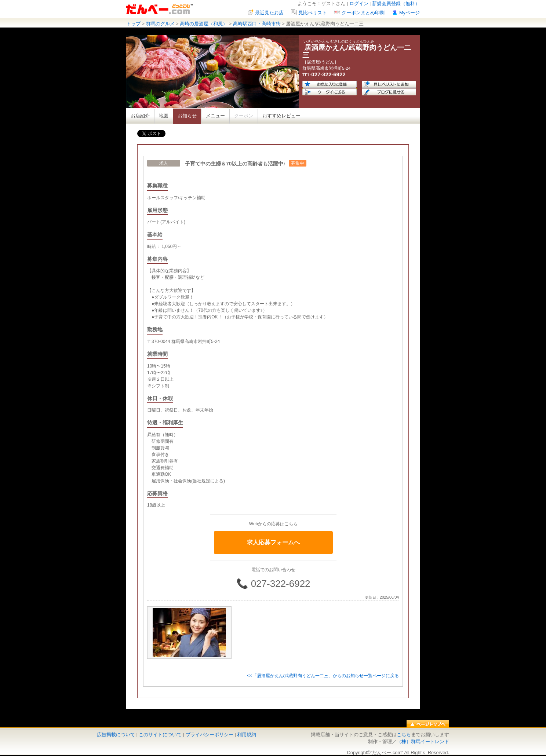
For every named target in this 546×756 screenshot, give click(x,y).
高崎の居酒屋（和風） (204, 24)
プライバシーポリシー (210, 735)
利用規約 (247, 735)
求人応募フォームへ (273, 542)
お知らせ (187, 116)
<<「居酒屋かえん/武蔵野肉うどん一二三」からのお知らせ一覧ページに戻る (323, 676)
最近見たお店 (269, 13)
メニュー (215, 116)
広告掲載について (116, 735)
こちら (404, 735)
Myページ (409, 13)
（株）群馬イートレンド (423, 742)
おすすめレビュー (281, 116)
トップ (133, 24)
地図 (164, 116)
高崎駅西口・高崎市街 (257, 24)
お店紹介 (140, 116)
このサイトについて (160, 735)
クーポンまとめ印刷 (363, 13)
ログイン (359, 3)
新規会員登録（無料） (396, 3)
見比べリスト (313, 13)
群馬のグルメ (160, 24)
